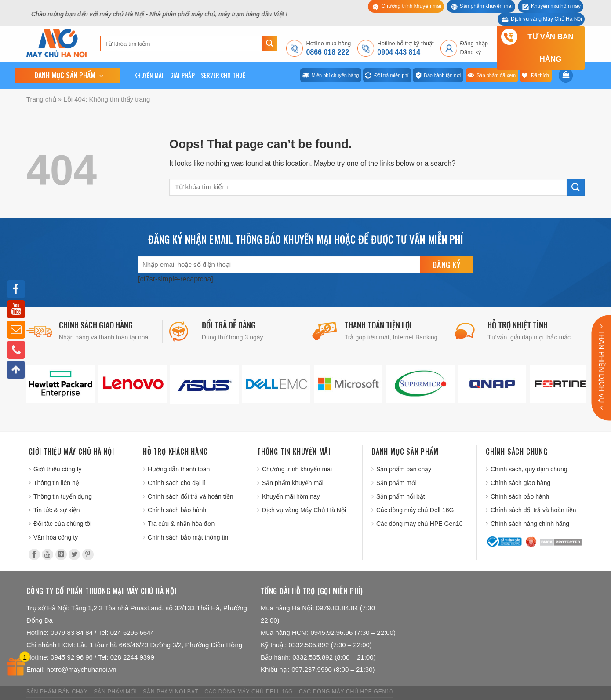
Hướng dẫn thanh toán (179, 469)
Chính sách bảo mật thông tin (188, 537)
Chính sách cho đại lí (176, 483)
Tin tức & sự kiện (57, 510)
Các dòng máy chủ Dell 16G (415, 510)
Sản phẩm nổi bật (401, 496)
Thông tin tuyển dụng (63, 496)
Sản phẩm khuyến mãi (486, 6)
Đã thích (540, 75)
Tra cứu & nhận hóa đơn (181, 524)
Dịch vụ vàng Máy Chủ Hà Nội (546, 19)
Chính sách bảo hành (177, 510)
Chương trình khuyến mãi (411, 6)
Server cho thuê (223, 75)
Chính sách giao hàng (520, 483)
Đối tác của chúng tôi (62, 524)
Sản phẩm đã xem (496, 75)
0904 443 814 (399, 52)
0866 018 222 (327, 52)
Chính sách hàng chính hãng (530, 524)
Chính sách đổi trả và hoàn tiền (190, 496)
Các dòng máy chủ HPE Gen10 (420, 524)
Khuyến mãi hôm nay (556, 6)
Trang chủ (41, 99)
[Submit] (270, 44)
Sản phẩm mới (396, 483)
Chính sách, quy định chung (529, 469)
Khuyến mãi (149, 75)
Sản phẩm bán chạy (404, 469)
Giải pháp (182, 75)
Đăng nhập (474, 43)
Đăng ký (471, 52)
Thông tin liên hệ (56, 483)
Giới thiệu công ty (58, 469)
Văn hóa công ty (56, 537)
